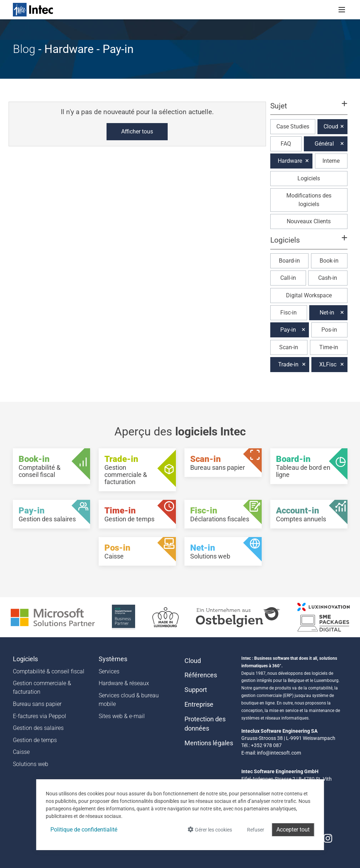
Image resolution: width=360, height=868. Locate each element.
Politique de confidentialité (84, 830)
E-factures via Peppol (40, 716)
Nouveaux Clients (309, 221)
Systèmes (113, 659)
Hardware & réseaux (124, 683)
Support (196, 690)
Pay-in (288, 330)
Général (324, 144)
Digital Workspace (309, 295)
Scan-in (289, 347)
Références (201, 675)
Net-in (327, 313)
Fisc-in (289, 313)
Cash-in (328, 278)
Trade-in (288, 364)
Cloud (331, 126)
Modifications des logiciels (309, 200)
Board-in (289, 261)
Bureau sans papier (37, 704)
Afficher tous (137, 131)
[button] (309, 109)
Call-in (288, 278)
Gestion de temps (35, 740)
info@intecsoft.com (279, 753)
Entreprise (199, 704)
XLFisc (328, 364)
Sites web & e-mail (122, 716)
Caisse (21, 752)
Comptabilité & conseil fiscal (49, 671)
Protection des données (205, 724)
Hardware (290, 161)
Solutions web (31, 764)
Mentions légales (209, 743)
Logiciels (309, 178)
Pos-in (329, 330)
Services (109, 671)
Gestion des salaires (38, 728)
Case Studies (293, 126)
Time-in (329, 347)
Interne (331, 161)
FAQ (286, 144)
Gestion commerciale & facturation (42, 687)
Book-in (329, 261)
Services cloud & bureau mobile (129, 700)
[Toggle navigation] (342, 10)
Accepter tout (293, 830)
